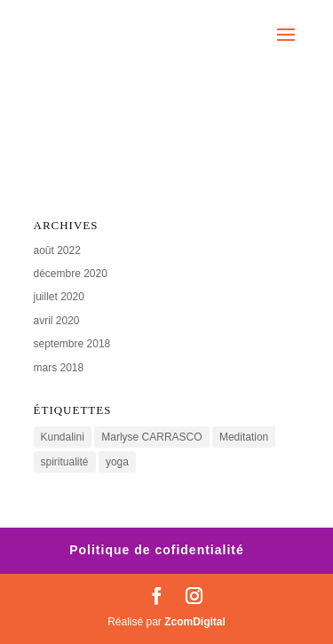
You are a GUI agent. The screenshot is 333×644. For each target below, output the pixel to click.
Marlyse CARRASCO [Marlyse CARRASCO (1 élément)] (151, 437)
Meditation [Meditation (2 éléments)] (244, 437)
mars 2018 (59, 368)
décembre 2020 (71, 274)
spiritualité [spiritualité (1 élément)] (65, 462)
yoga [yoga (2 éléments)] (117, 462)
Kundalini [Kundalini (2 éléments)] (63, 437)
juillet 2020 (59, 297)
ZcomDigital (195, 622)
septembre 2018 (72, 344)
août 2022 (57, 250)
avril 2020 (57, 321)
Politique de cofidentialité (157, 550)
